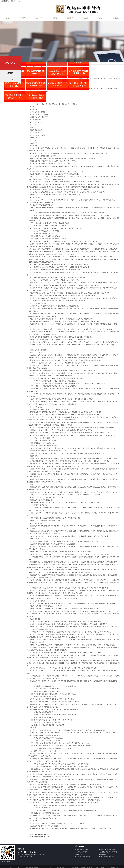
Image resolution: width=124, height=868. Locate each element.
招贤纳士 (101, 18)
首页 (8, 18)
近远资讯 (70, 18)
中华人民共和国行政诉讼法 (41, 836)
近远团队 (54, 18)
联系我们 (116, 18)
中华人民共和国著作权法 (40, 834)
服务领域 (39, 18)
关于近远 (23, 18)
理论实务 (85, 18)
